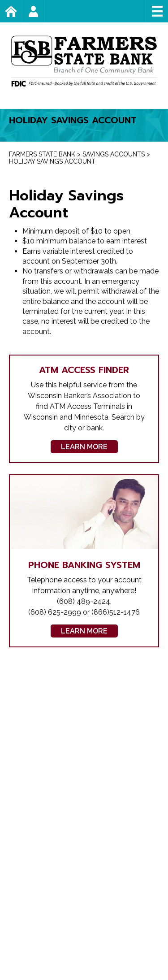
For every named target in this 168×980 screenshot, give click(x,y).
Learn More (84, 447)
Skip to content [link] (0, 0)
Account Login (45, 11)
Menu (157, 11)
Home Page (22, 11)
